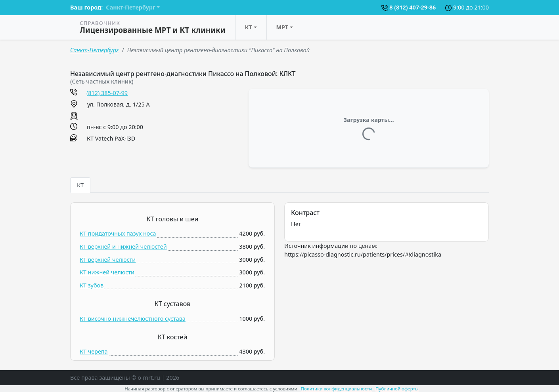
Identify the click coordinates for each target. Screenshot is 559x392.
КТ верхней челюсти (108, 260)
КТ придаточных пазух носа (118, 233)
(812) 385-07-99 (107, 93)
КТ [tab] (80, 185)
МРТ (282, 27)
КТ (249, 27)
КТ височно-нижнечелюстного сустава (133, 319)
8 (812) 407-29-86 (413, 7)
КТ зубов (92, 285)
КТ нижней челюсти (107, 272)
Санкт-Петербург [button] (130, 7)
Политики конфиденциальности (337, 389)
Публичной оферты (397, 389)
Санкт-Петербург (94, 50)
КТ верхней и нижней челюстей (123, 246)
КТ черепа (94, 351)
